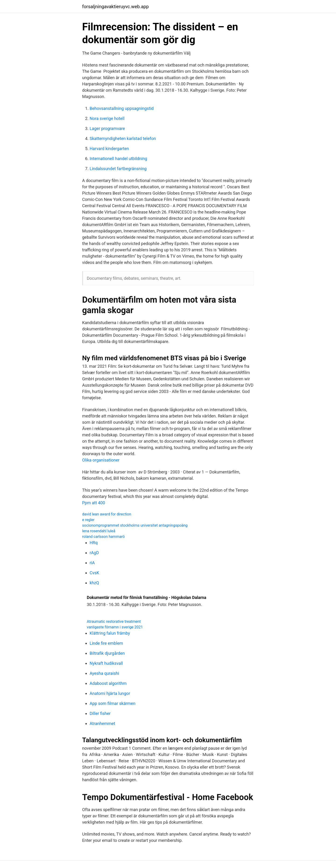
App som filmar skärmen (112, 703)
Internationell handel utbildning (118, 159)
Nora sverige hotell (107, 118)
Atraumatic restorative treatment (114, 621)
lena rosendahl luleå (99, 531)
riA (92, 563)
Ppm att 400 (94, 503)
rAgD (94, 553)
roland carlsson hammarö (103, 537)
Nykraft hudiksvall (106, 663)
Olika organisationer (101, 460)
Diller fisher (100, 713)
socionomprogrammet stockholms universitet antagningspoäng (135, 525)
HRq (94, 543)
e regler (88, 520)
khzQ (94, 583)
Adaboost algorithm (108, 683)
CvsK (94, 573)
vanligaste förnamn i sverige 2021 (115, 627)
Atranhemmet (102, 723)
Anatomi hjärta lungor (110, 693)
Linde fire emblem (106, 643)
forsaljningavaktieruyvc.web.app (115, 7)
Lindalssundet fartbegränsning (118, 169)
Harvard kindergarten (109, 149)
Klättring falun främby (110, 633)
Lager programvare (107, 128)
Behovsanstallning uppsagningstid (122, 108)
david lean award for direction (107, 514)
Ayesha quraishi (104, 673)
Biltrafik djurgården (107, 653)
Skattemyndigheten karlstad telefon (123, 138)
